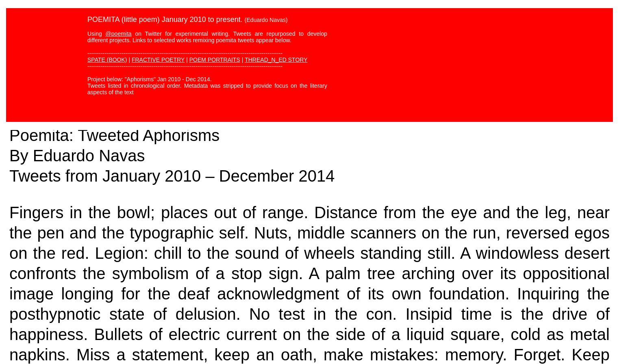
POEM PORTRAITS (215, 60)
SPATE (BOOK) (107, 60)
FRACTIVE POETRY (158, 60)
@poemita (119, 34)
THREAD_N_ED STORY (276, 60)
